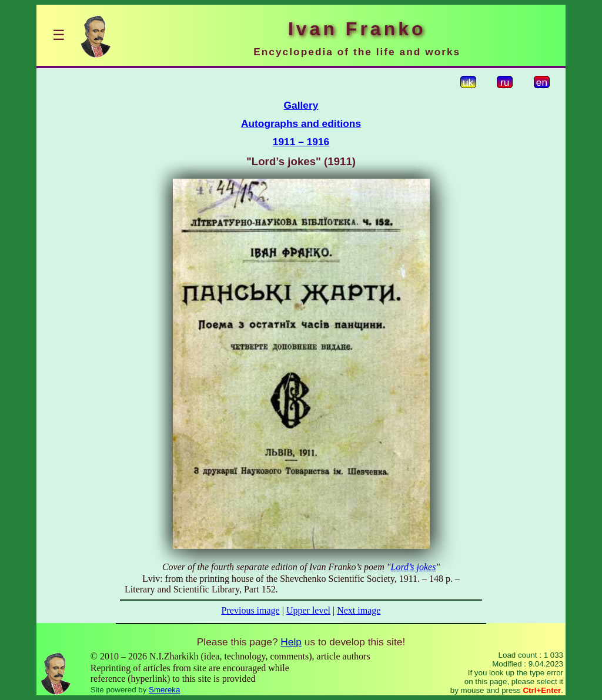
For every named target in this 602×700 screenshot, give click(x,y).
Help (291, 642)
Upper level (308, 610)
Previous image (251, 610)
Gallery (301, 105)
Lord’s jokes (413, 567)
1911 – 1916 (301, 142)
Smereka (164, 690)
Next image (359, 610)
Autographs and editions (301, 123)
